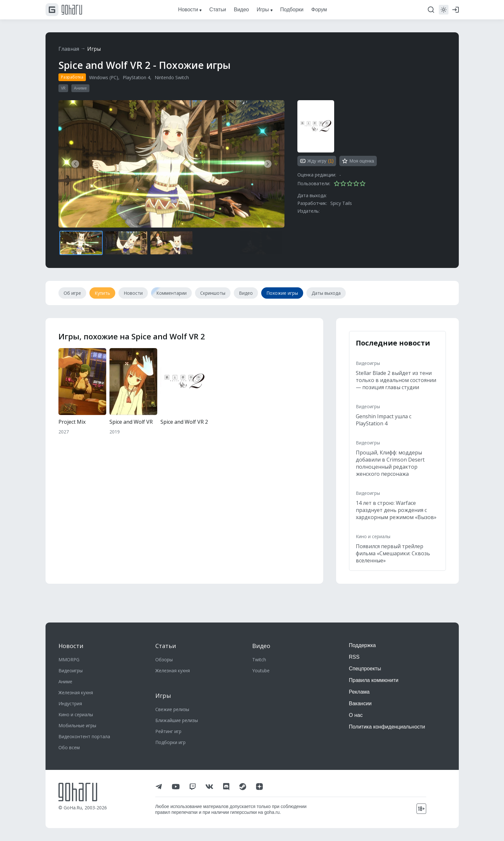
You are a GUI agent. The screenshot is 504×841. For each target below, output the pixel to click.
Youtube (261, 671)
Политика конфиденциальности (387, 727)
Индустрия (70, 703)
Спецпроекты (365, 669)
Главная (69, 49)
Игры (94, 49)
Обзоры (164, 660)
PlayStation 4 (136, 77)
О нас (356, 715)
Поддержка (362, 645)
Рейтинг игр (168, 731)
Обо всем (69, 747)
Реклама (359, 692)
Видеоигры (368, 363)
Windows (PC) (104, 77)
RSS (354, 657)
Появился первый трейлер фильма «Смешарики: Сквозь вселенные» (393, 553)
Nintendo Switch (172, 77)
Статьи (166, 646)
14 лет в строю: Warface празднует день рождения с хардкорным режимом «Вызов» (396, 510)
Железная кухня (76, 692)
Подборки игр (170, 742)
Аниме (80, 88)
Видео (261, 646)
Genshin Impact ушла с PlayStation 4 (384, 420)
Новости (71, 646)
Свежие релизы (172, 709)
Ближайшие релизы (177, 720)
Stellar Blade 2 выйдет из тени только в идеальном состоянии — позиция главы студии (396, 380)
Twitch (259, 660)
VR (63, 88)
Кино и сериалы (373, 536)
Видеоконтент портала (84, 736)
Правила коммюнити (374, 680)
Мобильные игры (77, 725)
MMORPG (69, 660)
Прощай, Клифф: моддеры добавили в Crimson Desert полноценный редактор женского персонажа (390, 463)
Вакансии (360, 703)
